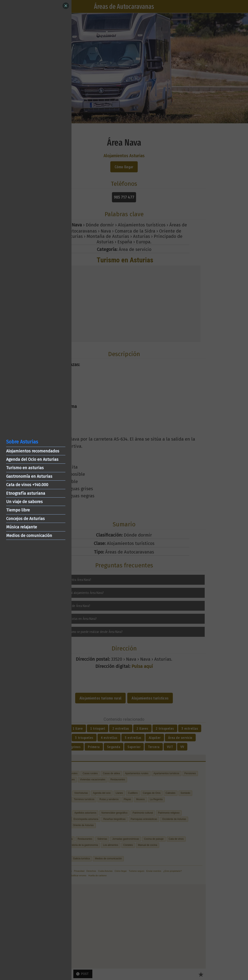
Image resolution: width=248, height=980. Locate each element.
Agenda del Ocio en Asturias (32, 459)
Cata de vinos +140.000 (27, 485)
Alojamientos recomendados (33, 451)
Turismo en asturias (25, 468)
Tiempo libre (18, 510)
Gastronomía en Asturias (29, 476)
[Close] (66, 6)
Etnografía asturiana (26, 493)
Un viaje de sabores (24, 502)
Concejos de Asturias (25, 519)
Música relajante (22, 527)
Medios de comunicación (29, 536)
